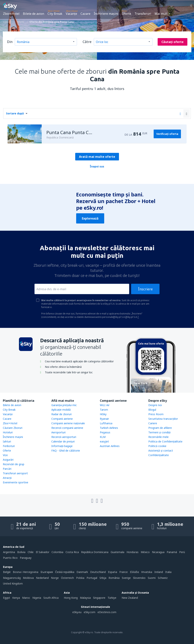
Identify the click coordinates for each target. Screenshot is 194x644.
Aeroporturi (58, 432)
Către (87, 42)
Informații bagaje (62, 446)
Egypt (7, 598)
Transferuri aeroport (15, 473)
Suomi (152, 578)
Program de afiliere (160, 428)
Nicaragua (158, 552)
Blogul (152, 410)
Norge (55, 578)
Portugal (92, 578)
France (124, 572)
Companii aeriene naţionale (68, 423)
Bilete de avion (34, 14)
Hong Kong (71, 598)
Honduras (133, 552)
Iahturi (7, 441)
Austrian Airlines (110, 446)
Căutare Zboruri (13, 428)
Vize (5, 455)
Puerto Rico (10, 558)
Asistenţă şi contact (161, 451)
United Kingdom (13, 583)
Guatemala (117, 552)
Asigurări (8, 460)
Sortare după (15, 113)
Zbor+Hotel (11, 14)
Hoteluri (8, 432)
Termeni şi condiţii (159, 432)
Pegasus (105, 432)
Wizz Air (105, 405)
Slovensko (139, 578)
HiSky (103, 414)
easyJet (104, 441)
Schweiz (163, 578)
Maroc (26, 598)
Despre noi (155, 405)
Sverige (126, 578)
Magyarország (12, 578)
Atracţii (7, 478)
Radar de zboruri (61, 414)
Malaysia (85, 598)
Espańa (113, 572)
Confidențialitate (159, 455)
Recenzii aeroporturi (64, 437)
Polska (80, 578)
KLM (103, 437)
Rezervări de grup (14, 464)
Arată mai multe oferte (97, 157)
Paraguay (26, 558)
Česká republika (65, 572)
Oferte (126, 14)
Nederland (42, 578)
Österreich (67, 578)
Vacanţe (71, 14)
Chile (31, 552)
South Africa (51, 598)
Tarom (104, 410)
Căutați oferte (172, 42)
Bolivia (21, 552)
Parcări (7, 469)
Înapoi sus (97, 166)
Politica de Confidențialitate (165, 441)
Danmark (82, 572)
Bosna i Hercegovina (26, 572)
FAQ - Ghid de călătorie (66, 451)
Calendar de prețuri (63, 441)
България (47, 572)
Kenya (16, 598)
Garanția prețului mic (64, 405)
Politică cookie (157, 446)
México (145, 552)
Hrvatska (147, 572)
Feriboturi (9, 446)
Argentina (9, 552)
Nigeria (37, 598)
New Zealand (130, 598)
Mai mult (161, 14)
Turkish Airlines (109, 428)
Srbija (103, 578)
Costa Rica (72, 552)
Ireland (159, 572)
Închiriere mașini (106, 14)
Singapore (99, 598)
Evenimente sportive (16, 482)
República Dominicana (95, 552)
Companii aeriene (62, 419)
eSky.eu (77, 612)
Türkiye (112, 598)
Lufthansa (106, 423)
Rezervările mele (158, 437)
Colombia (57, 552)
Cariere (153, 423)
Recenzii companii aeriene (67, 428)
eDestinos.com (107, 612)
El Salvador (43, 552)
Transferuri (143, 14)
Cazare (85, 14)
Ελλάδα (134, 572)
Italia (168, 572)
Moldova (28, 578)
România (114, 578)
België (7, 572)
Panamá (172, 552)
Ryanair (104, 419)
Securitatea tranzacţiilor (163, 419)
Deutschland (98, 572)
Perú (182, 552)
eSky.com (90, 612)
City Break (55, 14)
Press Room (156, 414)
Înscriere (145, 289)
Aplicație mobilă (61, 410)
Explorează (90, 218)
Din (10, 42)
